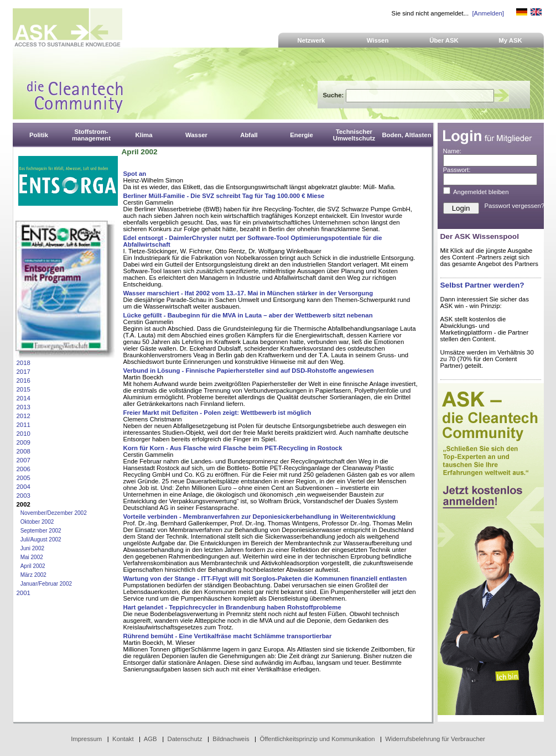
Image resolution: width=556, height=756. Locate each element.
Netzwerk (311, 40)
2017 (24, 372)
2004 (24, 487)
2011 (24, 425)
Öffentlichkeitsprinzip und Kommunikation (317, 739)
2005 (24, 478)
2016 (24, 380)
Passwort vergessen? (515, 206)
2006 (24, 469)
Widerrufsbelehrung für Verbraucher (435, 739)
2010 (24, 434)
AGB (150, 739)
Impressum (86, 739)
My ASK (510, 40)
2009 (24, 442)
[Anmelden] (488, 13)
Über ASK (444, 40)
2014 (24, 398)
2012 (24, 416)
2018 (24, 363)
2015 (24, 389)
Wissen (378, 40)
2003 (24, 496)
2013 (24, 407)
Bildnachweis (231, 739)
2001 (24, 593)
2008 (24, 451)
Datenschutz (185, 739)
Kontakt (123, 739)
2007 (24, 460)
